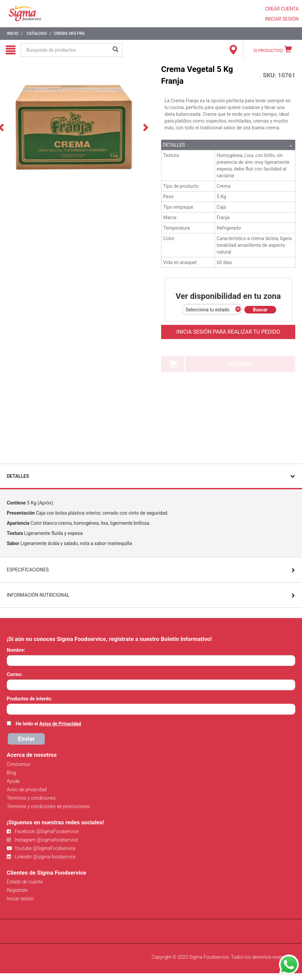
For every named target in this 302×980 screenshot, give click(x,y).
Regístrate (17, 890)
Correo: (15, 674)
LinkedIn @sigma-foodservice (41, 857)
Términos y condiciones (31, 798)
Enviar (26, 739)
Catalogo (37, 33)
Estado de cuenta (25, 882)
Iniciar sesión (20, 899)
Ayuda (13, 781)
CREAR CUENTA (282, 9)
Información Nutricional (38, 595)
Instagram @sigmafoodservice (42, 840)
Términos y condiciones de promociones (49, 806)
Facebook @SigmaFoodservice (43, 831)
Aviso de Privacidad (60, 724)
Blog (11, 773)
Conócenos (19, 764)
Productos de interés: (29, 699)
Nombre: (16, 650)
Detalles (174, 145)
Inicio (13, 33)
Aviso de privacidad (27, 790)
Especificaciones (28, 570)
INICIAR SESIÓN (282, 19)
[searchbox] (10, 708)
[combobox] (151, 709)
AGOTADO (239, 364)
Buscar (260, 310)
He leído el (48, 724)
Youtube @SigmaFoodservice (41, 848)
